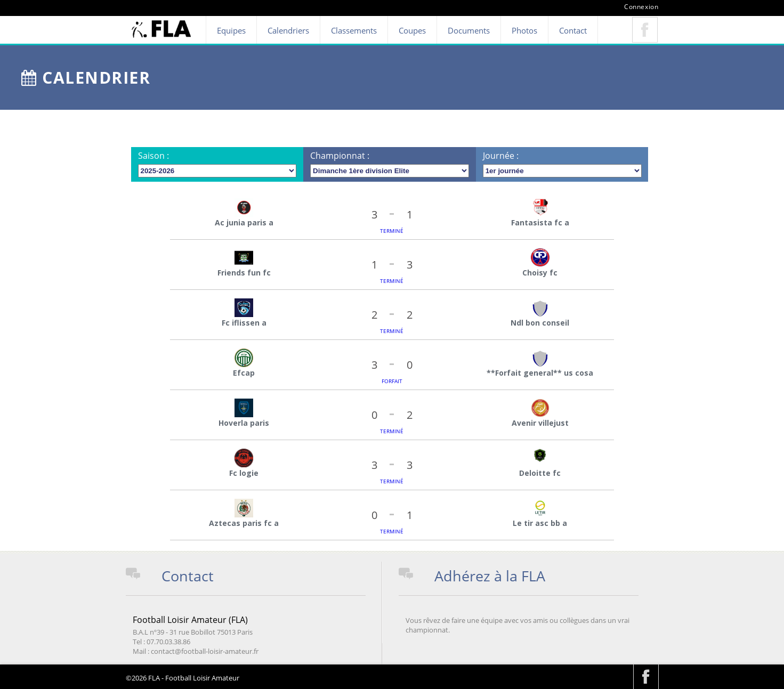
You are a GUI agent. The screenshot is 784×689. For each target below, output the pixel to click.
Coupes (412, 30)
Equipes (231, 30)
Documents (469, 30)
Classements (354, 30)
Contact (573, 30)
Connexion (641, 7)
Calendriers (288, 30)
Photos (524, 30)
